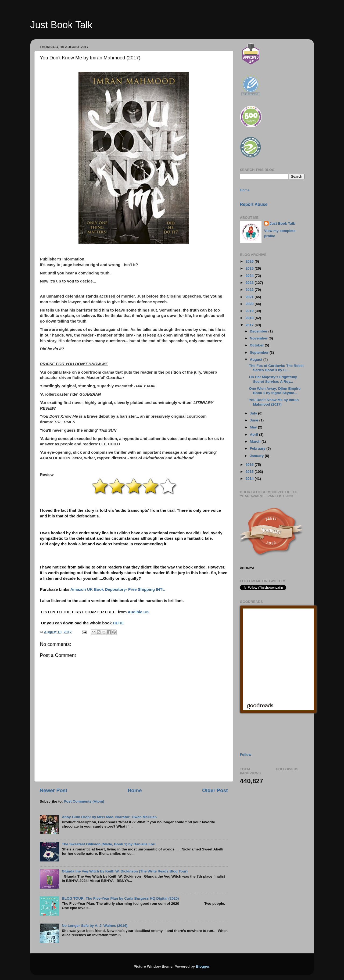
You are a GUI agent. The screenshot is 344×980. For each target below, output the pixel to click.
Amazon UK (82, 589)
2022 (250, 290)
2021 (250, 297)
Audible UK (138, 612)
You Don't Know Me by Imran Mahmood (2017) (274, 402)
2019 (250, 311)
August (257, 360)
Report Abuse (254, 204)
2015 (250, 472)
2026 (250, 261)
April (255, 434)
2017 (250, 325)
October (257, 345)
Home (135, 790)
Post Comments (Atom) (84, 801)
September (260, 353)
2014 (250, 479)
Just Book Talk (61, 25)
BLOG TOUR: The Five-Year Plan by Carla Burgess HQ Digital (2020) (120, 898)
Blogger (203, 966)
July (254, 413)
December (259, 331)
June (255, 420)
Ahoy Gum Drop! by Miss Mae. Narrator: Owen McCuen (109, 817)
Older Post (215, 790)
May (254, 427)
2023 (250, 283)
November (259, 338)
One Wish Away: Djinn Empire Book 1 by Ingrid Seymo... (275, 391)
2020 (250, 304)
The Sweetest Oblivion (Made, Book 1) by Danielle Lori (109, 844)
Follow (246, 755)
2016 (250, 465)
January (257, 456)
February (258, 448)
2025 (250, 268)
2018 (250, 318)
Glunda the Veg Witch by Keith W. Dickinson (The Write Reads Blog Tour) (125, 871)
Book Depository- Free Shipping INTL (129, 589)
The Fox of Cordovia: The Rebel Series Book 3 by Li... (276, 368)
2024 (250, 276)
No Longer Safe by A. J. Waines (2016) (95, 926)
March (256, 441)
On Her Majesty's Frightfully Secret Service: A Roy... (273, 379)
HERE (118, 623)
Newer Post (54, 790)
